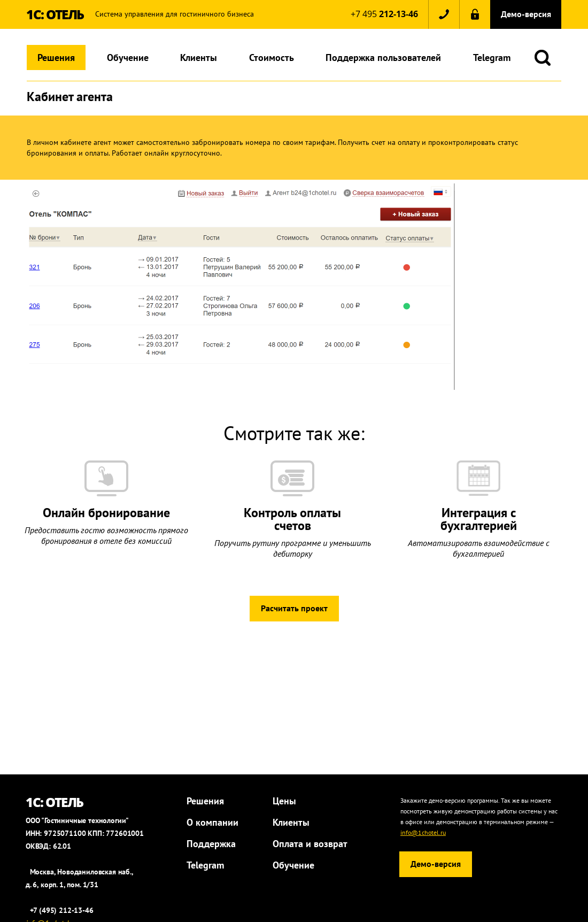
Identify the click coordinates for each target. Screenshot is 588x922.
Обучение (128, 57)
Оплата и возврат (310, 844)
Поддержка (211, 844)
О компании (212, 822)
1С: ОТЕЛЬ (55, 14)
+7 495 (384, 14)
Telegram (492, 57)
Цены (284, 801)
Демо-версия (526, 14)
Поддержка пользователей (383, 57)
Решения (56, 57)
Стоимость (272, 57)
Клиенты (199, 57)
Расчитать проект (294, 608)
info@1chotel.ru (423, 832)
